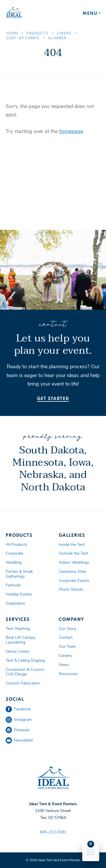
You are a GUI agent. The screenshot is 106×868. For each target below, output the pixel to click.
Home (12, 34)
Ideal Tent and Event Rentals (53, 778)
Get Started (53, 399)
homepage (71, 131)
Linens (64, 34)
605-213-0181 (53, 832)
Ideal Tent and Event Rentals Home (14, 13)
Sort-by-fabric (23, 38)
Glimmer (57, 38)
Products (38, 34)
